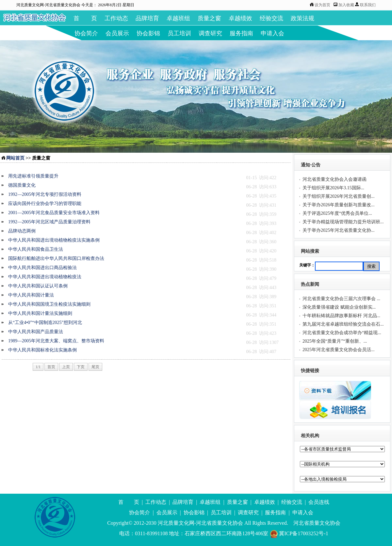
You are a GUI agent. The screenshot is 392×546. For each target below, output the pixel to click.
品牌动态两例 (22, 231)
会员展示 (117, 33)
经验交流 (271, 18)
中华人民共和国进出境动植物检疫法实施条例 (54, 240)
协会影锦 (148, 33)
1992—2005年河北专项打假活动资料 (45, 194)
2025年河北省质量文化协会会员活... (339, 350)
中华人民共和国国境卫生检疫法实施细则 (49, 304)
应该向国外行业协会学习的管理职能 (45, 204)
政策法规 (302, 18)
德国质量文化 (22, 185)
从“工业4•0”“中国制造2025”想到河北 (45, 323)
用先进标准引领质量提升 (33, 176)
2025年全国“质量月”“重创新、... (335, 341)
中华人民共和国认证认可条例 (38, 286)
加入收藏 (347, 5)
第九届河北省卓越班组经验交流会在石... (343, 324)
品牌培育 (147, 18)
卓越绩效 (240, 18)
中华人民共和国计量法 (31, 295)
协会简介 (86, 33)
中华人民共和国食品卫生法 (36, 249)
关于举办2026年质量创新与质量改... (339, 205)
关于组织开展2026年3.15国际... (333, 188)
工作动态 (116, 18)
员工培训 (179, 33)
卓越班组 (178, 18)
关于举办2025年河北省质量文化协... (339, 230)
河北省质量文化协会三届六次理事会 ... (341, 299)
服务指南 (241, 33)
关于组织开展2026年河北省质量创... (339, 196)
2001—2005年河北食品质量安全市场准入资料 (54, 213)
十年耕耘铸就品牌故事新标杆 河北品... (341, 316)
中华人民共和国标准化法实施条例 (42, 350)
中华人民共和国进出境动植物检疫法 (45, 277)
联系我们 (368, 5)
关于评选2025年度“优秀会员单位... (337, 213)
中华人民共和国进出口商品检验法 (42, 268)
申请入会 (272, 33)
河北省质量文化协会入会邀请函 (335, 179)
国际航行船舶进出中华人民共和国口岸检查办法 (56, 258)
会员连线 (319, 502)
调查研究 (210, 33)
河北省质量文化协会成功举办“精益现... (342, 333)
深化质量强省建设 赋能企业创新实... (339, 307)
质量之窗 (209, 18)
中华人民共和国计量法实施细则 (40, 313)
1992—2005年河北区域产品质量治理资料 (49, 222)
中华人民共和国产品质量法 (36, 332)
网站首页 (13, 158)
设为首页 (322, 5)
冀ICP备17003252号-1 (299, 533)
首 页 (85, 18)
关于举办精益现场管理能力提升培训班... (343, 222)
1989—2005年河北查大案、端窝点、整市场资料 (56, 341)
